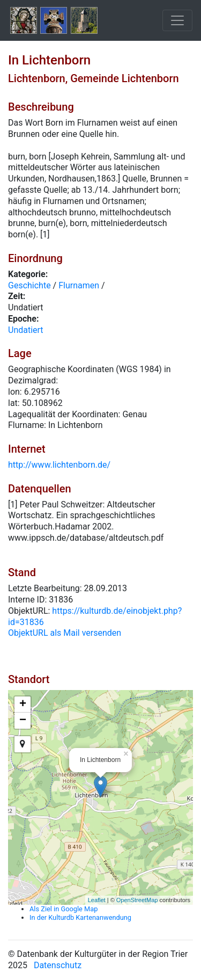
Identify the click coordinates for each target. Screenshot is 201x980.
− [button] (23, 721)
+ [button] (23, 705)
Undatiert (26, 330)
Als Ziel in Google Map (64, 909)
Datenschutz (58, 965)
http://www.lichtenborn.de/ (59, 465)
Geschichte (29, 285)
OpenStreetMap (137, 900)
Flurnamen (79, 285)
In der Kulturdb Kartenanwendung (80, 917)
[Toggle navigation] (177, 20)
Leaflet (97, 900)
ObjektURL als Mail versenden (65, 633)
